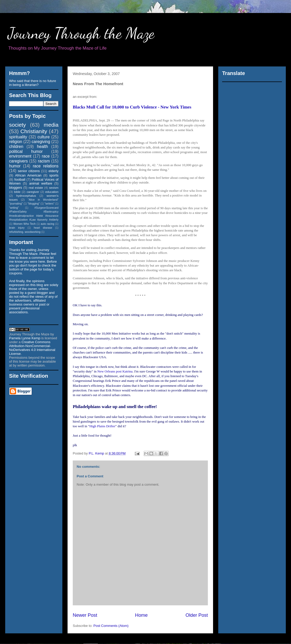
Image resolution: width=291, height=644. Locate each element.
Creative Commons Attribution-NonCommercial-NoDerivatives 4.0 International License (32, 348)
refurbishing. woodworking (25, 232)
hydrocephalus (26, 196)
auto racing (48, 224)
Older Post (197, 615)
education (52, 192)
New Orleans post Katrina (115, 371)
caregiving (41, 142)
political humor (26, 151)
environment (20, 156)
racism (44, 161)
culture (44, 137)
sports (54, 175)
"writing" (14, 208)
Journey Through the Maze (81, 33)
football (20, 179)
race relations (46, 166)
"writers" (49, 204)
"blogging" (34, 204)
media (51, 125)
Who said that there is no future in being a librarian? (33, 83)
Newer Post (85, 615)
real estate (36, 188)
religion (16, 142)
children (16, 147)
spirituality (18, 137)
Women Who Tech (24, 224)
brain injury (17, 228)
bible (17, 192)
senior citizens (29, 171)
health (42, 147)
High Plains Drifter (102, 426)
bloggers (16, 188)
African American (28, 175)
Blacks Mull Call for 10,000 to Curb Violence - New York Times (132, 107)
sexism (54, 188)
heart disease (43, 228)
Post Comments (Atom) (111, 626)
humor (15, 166)
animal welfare (41, 183)
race (46, 156)
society (18, 125)
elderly (54, 171)
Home (141, 615)
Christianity (34, 131)
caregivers (18, 161)
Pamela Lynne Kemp (25, 338)
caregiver (33, 192)
